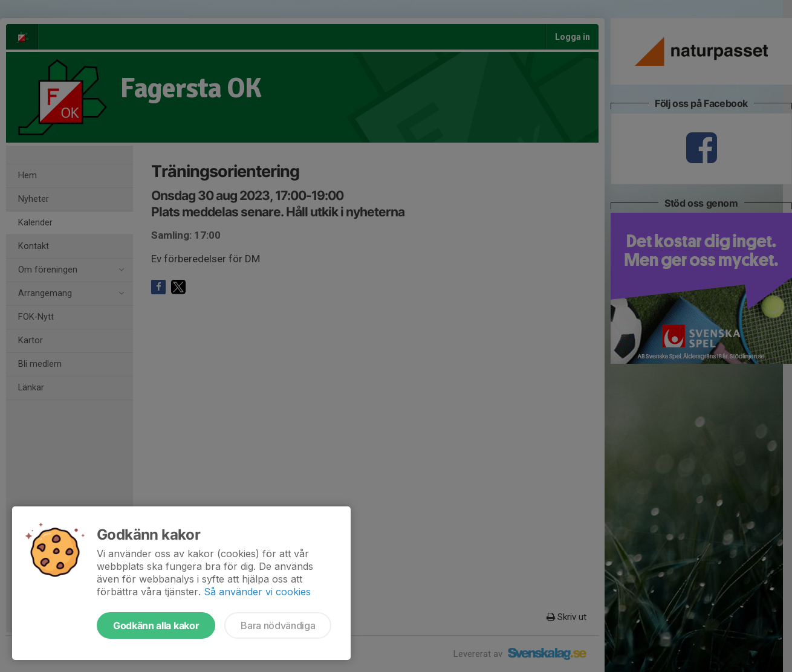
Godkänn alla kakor (156, 625)
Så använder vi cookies (257, 592)
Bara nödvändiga (278, 625)
